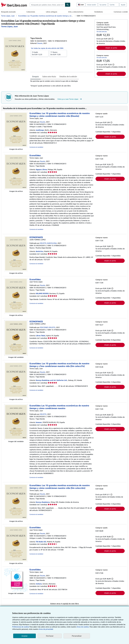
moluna (39, 584)
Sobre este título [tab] (49, 76)
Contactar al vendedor (36, 147)
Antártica (40, 251)
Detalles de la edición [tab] (68, 76)
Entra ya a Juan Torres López (70, 99)
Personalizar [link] (77, 636)
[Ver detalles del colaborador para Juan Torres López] (9, 26)
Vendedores (98, 12)
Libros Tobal (41, 336)
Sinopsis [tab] (35, 76)
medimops (40, 130)
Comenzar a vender (121, 12)
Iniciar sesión (92, 5)
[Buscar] (68, 5)
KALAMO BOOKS (42, 293)
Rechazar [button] (50, 636)
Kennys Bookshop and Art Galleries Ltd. (51, 380)
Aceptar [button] (24, 636)
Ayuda (123, 5)
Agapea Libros (41, 169)
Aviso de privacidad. (46, 629)
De (40, 53)
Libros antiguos (52, 12)
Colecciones (31, 12)
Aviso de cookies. (83, 627)
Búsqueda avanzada (8, 12)
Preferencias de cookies (21, 627)
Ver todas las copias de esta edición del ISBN (47, 48)
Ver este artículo (102, 32)
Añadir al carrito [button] (111, 48)
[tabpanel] (62, 83)
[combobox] (47, 5)
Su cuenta (103, 5)
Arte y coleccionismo (76, 12)
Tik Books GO (41, 542)
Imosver (39, 422)
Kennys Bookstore (43, 502)
